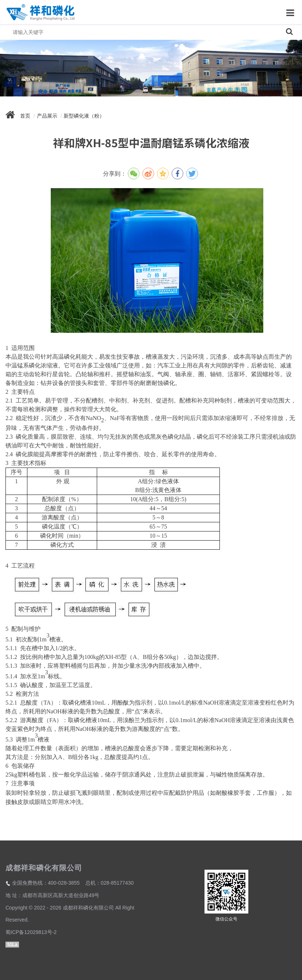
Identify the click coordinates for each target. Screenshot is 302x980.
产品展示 (47, 116)
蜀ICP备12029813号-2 (31, 932)
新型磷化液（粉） (84, 116)
